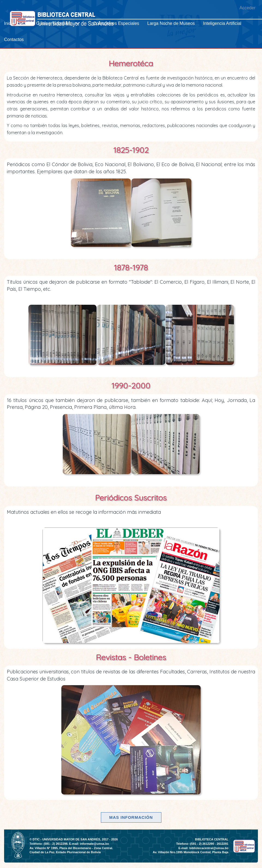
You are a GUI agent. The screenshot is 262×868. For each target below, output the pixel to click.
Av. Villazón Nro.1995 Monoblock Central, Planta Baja (190, 852)
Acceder (247, 8)
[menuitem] (16, 23)
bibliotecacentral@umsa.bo (209, 848)
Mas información (131, 817)
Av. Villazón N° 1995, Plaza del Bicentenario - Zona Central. (71, 848)
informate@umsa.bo (94, 844)
